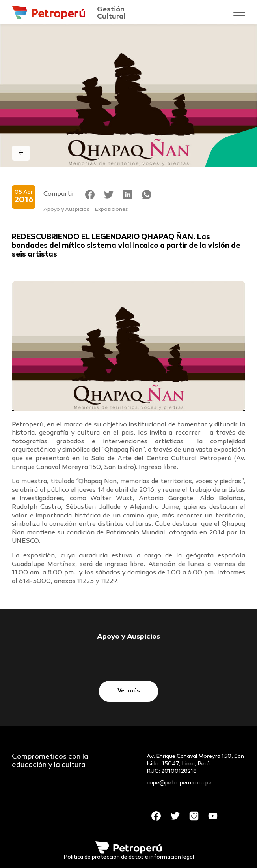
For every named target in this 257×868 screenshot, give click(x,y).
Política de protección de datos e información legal (129, 857)
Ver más (129, 691)
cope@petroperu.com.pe (179, 783)
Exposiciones (112, 210)
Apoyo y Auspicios (66, 210)
